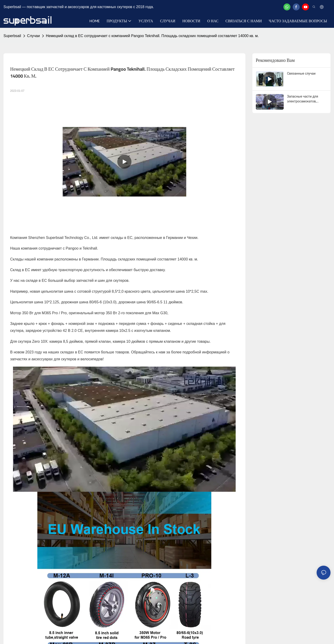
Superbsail (12, 36)
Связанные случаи (301, 73)
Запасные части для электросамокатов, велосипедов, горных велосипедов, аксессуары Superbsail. (307, 99)
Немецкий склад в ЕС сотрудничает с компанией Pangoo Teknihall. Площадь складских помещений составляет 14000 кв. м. (152, 36)
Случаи (34, 36)
